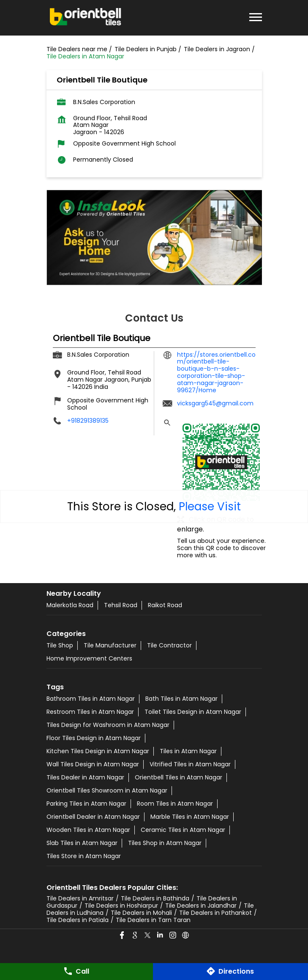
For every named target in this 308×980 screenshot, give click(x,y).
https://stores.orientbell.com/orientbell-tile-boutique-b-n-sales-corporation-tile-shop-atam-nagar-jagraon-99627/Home (216, 372)
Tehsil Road (121, 605)
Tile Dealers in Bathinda (155, 898)
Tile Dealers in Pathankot (215, 913)
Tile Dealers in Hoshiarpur (121, 906)
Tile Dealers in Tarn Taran (153, 920)
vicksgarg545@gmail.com (215, 403)
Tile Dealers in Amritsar (80, 898)
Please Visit (210, 507)
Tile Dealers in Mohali (141, 913)
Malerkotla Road (70, 605)
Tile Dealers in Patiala (78, 920)
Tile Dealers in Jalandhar (201, 906)
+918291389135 (88, 421)
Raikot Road (165, 605)
